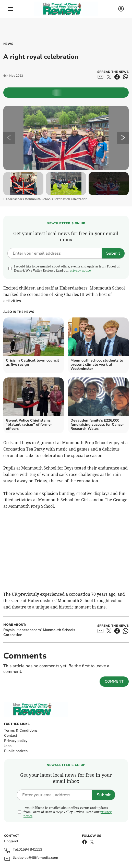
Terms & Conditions (21, 730)
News (8, 44)
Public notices (16, 751)
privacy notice (80, 270)
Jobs (8, 746)
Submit (113, 253)
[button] (10, 9)
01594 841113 (30, 850)
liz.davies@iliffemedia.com (35, 858)
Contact (11, 736)
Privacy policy (16, 741)
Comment (114, 681)
